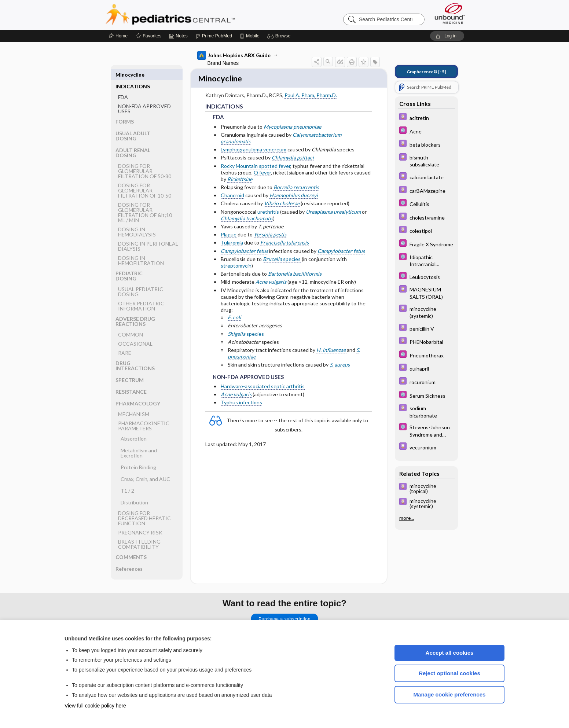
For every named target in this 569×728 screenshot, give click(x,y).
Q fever (262, 173)
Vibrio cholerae (282, 204)
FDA (123, 85)
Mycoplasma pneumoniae (292, 127)
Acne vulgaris (271, 283)
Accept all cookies (450, 653)
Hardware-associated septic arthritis (263, 387)
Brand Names (223, 63)
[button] (280, 36)
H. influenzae (332, 351)
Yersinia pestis (270, 236)
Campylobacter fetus (244, 252)
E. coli (234, 318)
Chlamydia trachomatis (247, 219)
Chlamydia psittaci (293, 159)
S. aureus (340, 366)
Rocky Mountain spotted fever (256, 167)
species (282, 260)
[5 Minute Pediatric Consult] (426, 131)
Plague (229, 236)
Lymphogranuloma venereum (254, 150)
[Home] (118, 36)
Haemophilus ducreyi (294, 196)
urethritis (268, 212)
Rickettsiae (240, 180)
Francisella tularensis (284, 244)
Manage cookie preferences (450, 694)
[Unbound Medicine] (450, 13)
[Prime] (214, 36)
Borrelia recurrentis (296, 188)
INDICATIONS (133, 75)
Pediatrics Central (197, 15)
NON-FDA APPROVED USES (144, 97)
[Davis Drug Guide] (426, 117)
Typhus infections (241, 403)
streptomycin (236, 267)
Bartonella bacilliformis (295, 275)
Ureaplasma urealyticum (333, 212)
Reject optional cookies (449, 673)
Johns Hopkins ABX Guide (234, 55)
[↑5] (426, 72)
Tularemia (232, 244)
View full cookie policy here (95, 706)
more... (407, 518)
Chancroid (232, 196)
